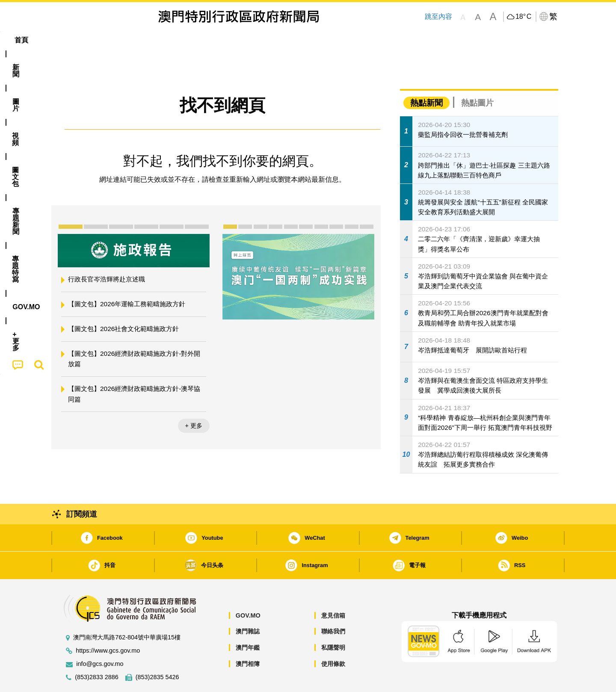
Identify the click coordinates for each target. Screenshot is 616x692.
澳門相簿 (248, 638)
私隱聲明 (333, 621)
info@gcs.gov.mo (100, 638)
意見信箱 (333, 589)
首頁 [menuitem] (73, 40)
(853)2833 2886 (97, 651)
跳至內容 (438, 16)
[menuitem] (104, 40)
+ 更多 (194, 399)
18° (523, 17)
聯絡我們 (333, 605)
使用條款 (333, 638)
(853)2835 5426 (157, 651)
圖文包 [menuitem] (201, 40)
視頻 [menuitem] (167, 40)
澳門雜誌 (248, 605)
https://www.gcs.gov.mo (108, 625)
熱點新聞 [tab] (426, 77)
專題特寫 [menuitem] (286, 40)
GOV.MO (248, 589)
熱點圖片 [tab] (477, 77)
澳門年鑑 (248, 621)
